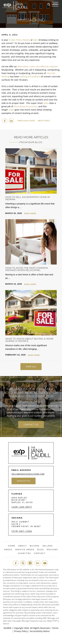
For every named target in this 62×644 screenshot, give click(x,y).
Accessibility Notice (40, 631)
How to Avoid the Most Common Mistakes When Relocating (27, 269)
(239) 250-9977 (22, 507)
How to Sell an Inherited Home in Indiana (28, 198)
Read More (30, 213)
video (46, 103)
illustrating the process (25, 106)
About (23, 546)
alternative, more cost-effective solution (37, 66)
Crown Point (15, 40)
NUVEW (7, 628)
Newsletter (24, 481)
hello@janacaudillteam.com (28, 474)
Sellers (48, 546)
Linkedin (11, 121)
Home (12, 546)
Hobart (26, 40)
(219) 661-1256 (22, 531)
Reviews (52, 550)
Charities (24, 553)
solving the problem (30, 76)
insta (30, 563)
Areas (8, 550)
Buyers (35, 546)
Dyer (36, 40)
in (38, 563)
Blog (40, 550)
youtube (45, 563)
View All (31, 367)
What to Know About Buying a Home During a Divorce (29, 340)
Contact (40, 553)
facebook (5, 121)
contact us (31, 424)
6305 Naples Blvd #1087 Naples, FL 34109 (22, 500)
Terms (55, 628)
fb (16, 563)
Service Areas (25, 550)
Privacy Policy (21, 631)
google (23, 563)
